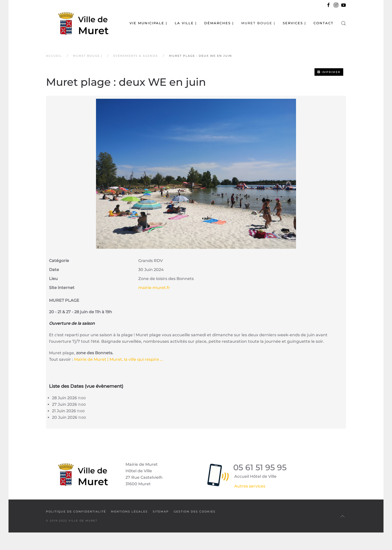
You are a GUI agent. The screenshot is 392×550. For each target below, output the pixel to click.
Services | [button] (294, 23)
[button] (343, 23)
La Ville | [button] (186, 23)
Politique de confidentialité (76, 511)
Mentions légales (129, 511)
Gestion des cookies (195, 511)
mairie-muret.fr (154, 288)
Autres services (250, 486)
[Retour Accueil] (77, 23)
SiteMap (161, 511)
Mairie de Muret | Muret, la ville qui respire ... (118, 359)
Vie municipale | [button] (148, 23)
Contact (323, 23)
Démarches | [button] (219, 23)
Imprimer (329, 72)
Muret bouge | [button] (258, 23)
